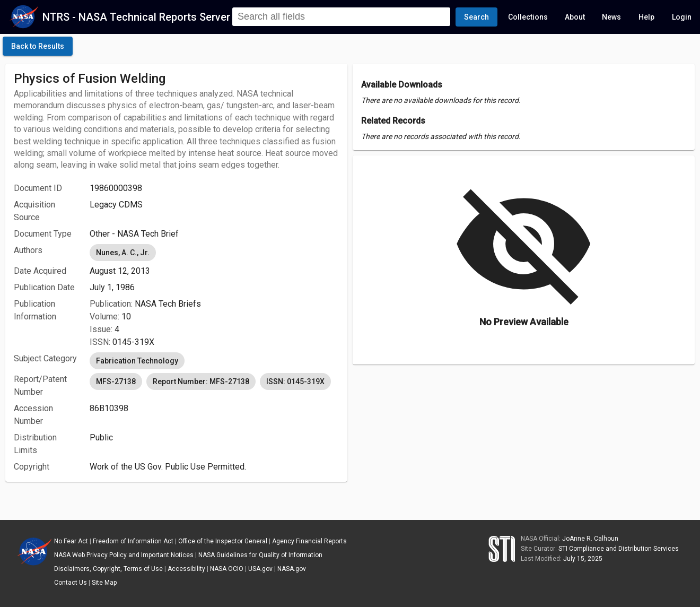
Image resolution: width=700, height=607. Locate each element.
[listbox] (214, 253)
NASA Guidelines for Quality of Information (260, 555)
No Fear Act (71, 541)
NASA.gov (292, 569)
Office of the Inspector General (223, 541)
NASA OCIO (227, 569)
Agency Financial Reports (309, 541)
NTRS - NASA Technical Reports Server (136, 17)
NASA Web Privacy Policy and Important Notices (124, 555)
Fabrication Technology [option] (137, 361)
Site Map (104, 583)
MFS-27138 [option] (116, 381)
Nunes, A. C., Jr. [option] (123, 253)
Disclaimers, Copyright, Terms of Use (108, 569)
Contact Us (71, 583)
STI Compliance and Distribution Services (619, 549)
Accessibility (186, 569)
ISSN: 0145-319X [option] (295, 381)
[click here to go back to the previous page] (38, 46)
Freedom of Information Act (133, 541)
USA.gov (260, 569)
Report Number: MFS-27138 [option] (201, 381)
